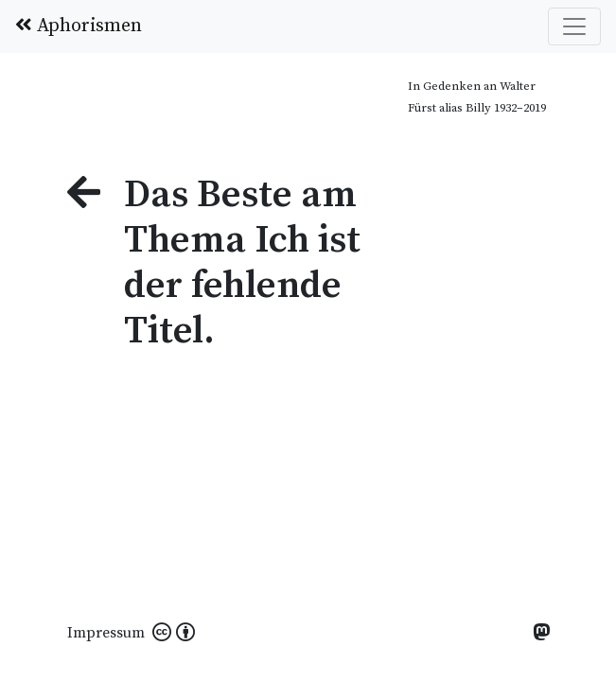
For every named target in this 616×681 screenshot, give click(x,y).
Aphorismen (79, 26)
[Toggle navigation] (574, 26)
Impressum (106, 633)
